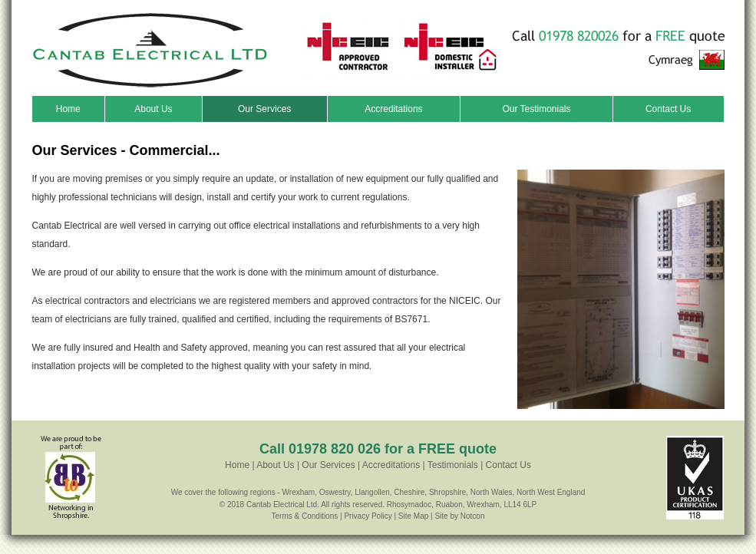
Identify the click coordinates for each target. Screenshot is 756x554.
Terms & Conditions (305, 516)
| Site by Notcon (457, 516)
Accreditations (393, 109)
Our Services (264, 109)
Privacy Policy (368, 516)
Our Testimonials (536, 109)
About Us (153, 109)
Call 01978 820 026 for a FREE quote (378, 449)
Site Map (413, 516)
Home (68, 109)
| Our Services (325, 465)
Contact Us (668, 109)
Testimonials (453, 465)
